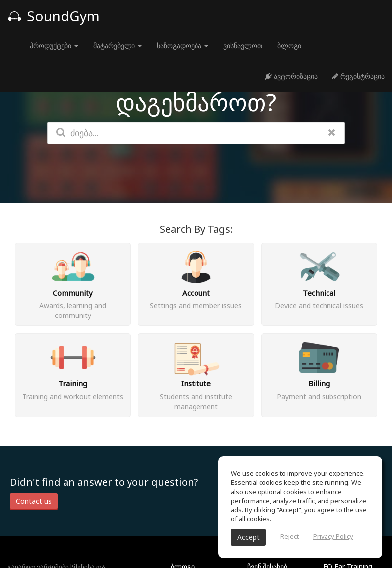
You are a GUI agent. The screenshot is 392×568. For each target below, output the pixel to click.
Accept (248, 537)
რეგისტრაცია (359, 76)
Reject (290, 536)
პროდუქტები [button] (54, 45)
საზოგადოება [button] (183, 45)
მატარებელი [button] (118, 45)
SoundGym (54, 16)
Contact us (34, 501)
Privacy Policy (333, 536)
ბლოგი (289, 45)
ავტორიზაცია (291, 76)
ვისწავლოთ (243, 45)
